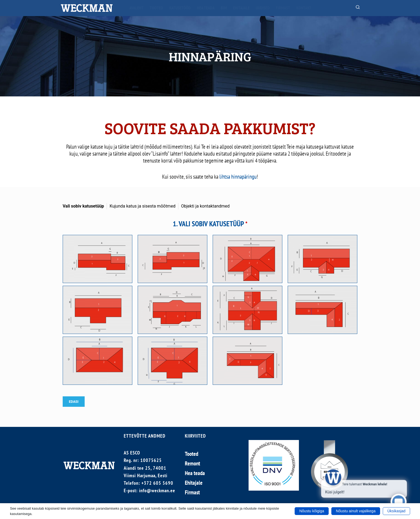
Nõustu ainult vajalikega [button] (356, 511)
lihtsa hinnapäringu (238, 177)
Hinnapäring (329, 8)
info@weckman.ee (157, 490)
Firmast (283, 8)
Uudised (263, 8)
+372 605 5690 (157, 483)
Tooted (156, 8)
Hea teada (206, 8)
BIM (224, 8)
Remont (192, 463)
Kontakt (304, 8)
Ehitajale (241, 8)
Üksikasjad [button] (396, 511)
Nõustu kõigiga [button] (312, 511)
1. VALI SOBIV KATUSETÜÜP (210, 224)
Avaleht (136, 8)
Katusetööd (180, 8)
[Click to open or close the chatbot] (399, 500)
